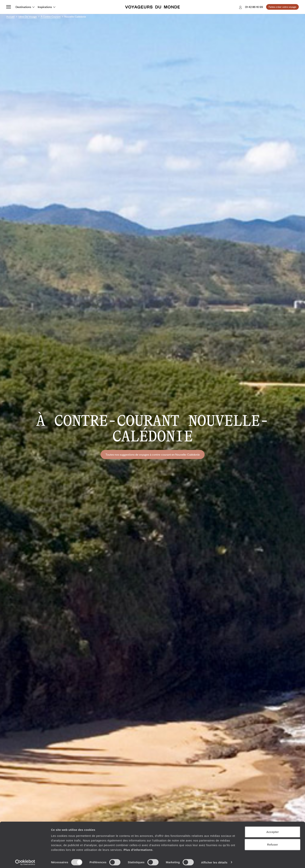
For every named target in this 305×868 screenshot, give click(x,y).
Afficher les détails (214, 860)
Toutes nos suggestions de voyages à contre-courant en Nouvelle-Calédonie (153, 454)
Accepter (273, 830)
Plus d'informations (138, 848)
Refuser (273, 843)
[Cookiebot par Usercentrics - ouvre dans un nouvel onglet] (25, 860)
